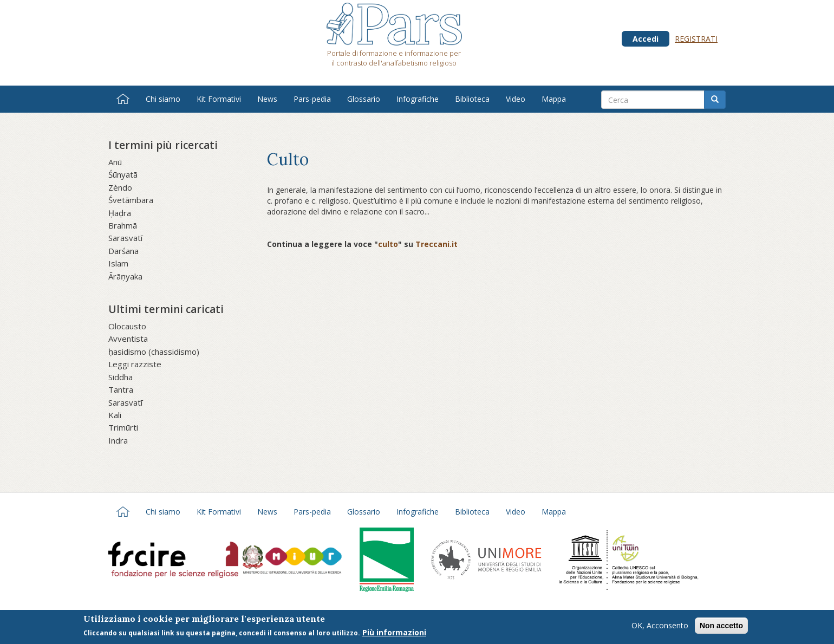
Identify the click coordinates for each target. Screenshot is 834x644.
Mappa (554, 99)
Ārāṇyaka (125, 276)
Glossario (364, 99)
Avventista (128, 339)
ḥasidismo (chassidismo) (154, 352)
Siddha (120, 377)
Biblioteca (472, 99)
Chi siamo (163, 99)
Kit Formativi (219, 99)
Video (516, 99)
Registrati (696, 39)
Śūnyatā (123, 174)
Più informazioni (394, 634)
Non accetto (721, 627)
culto (388, 244)
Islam (118, 263)
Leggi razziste (135, 364)
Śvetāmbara (131, 200)
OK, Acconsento (660, 626)
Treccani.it (436, 244)
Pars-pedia (312, 99)
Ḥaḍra (120, 213)
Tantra (121, 389)
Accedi (646, 39)
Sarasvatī (125, 238)
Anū (115, 162)
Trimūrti (123, 427)
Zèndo (120, 187)
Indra (118, 440)
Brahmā (123, 225)
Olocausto (127, 326)
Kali (115, 415)
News (267, 99)
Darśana (123, 251)
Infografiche (418, 99)
